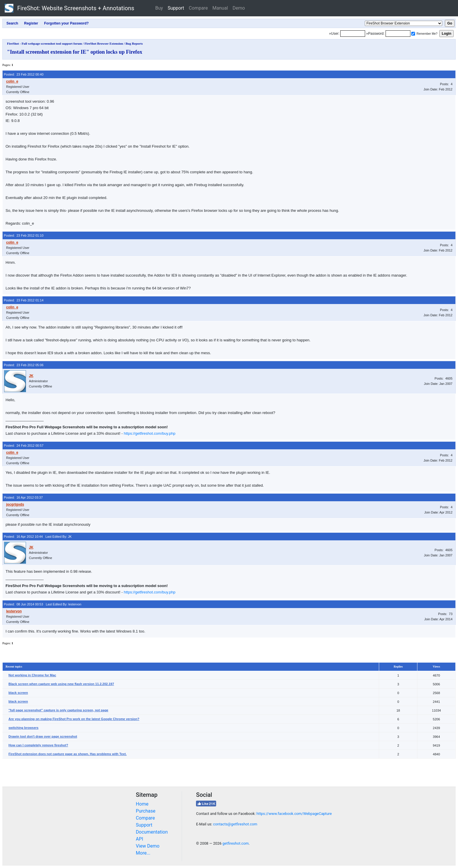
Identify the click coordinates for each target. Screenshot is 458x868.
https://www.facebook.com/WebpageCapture (294, 814)
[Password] (398, 34)
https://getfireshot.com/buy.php (150, 433)
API (139, 839)
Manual (220, 8)
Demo (239, 8)
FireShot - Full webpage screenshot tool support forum (45, 43)
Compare (198, 8)
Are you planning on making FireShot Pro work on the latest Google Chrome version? (74, 719)
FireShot (70, 8)
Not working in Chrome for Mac (32, 675)
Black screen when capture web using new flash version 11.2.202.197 (61, 684)
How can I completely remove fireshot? (38, 745)
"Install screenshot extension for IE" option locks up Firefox (75, 52)
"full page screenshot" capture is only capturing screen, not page (58, 710)
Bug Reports (134, 43)
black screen (18, 693)
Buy (159, 8)
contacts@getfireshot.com (235, 824)
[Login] (353, 34)
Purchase (146, 811)
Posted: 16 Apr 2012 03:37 (23, 497)
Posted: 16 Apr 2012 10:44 (23, 537)
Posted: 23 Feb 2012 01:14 (24, 300)
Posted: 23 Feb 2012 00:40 (24, 74)
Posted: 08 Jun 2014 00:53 (24, 604)
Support (176, 8)
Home (142, 804)
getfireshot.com (236, 843)
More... (143, 853)
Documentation (152, 832)
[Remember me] (413, 34)
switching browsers (24, 728)
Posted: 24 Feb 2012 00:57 (24, 446)
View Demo (148, 846)
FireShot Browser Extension (104, 43)
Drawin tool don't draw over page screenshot (43, 736)
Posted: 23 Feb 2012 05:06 (24, 365)
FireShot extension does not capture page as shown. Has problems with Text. (67, 754)
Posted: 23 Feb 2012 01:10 (24, 235)
